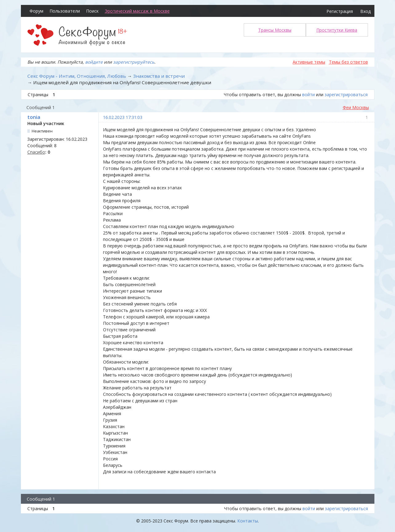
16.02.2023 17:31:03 (123, 117)
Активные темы (309, 62)
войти (308, 95)
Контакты (248, 521)
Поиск (92, 11)
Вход (365, 11)
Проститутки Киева (337, 30)
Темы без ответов (348, 62)
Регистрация (340, 11)
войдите (94, 62)
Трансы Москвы (275, 30)
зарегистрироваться (346, 95)
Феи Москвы (356, 107)
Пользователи (65, 11)
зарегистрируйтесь (134, 62)
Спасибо (36, 152)
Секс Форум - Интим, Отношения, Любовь (77, 76)
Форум (36, 11)
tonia (34, 117)
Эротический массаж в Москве (137, 11)
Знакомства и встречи (159, 76)
